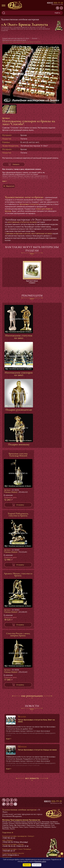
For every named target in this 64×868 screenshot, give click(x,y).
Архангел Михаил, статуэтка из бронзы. (18, 579)
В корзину (20, 510)
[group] (32, 74)
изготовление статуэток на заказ (22, 227)
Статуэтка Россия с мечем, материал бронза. (18, 639)
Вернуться (10, 191)
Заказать (16, 169)
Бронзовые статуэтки (29, 209)
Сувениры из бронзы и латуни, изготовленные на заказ (28, 238)
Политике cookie (40, 861)
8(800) (55, 3)
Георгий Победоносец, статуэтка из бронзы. (18, 519)
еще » (5, 186)
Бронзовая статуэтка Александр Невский (18, 459)
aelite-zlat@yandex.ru (11, 855)
